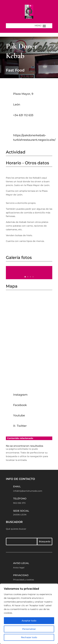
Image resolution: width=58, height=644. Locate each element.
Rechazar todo (29, 637)
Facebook (20, 405)
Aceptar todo (29, 621)
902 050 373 (19, 503)
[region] (29, 614)
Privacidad (21, 575)
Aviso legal (21, 563)
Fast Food (15, 70)
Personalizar (29, 629)
